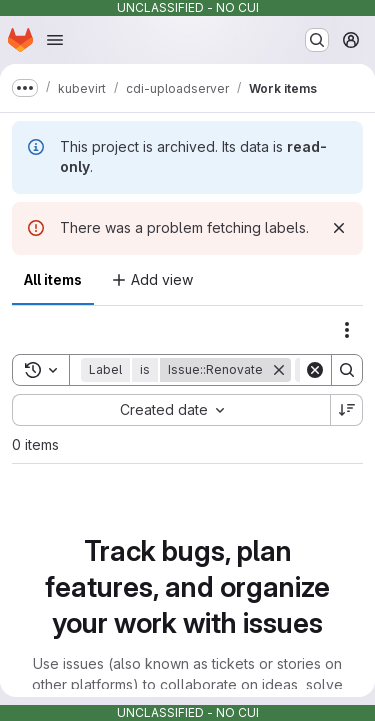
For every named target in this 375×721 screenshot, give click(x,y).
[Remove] (279, 370)
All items (53, 279)
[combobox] (171, 410)
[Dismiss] (339, 228)
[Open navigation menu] (55, 40)
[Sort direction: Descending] (347, 410)
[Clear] (315, 370)
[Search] (347, 370)
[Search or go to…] (317, 40)
